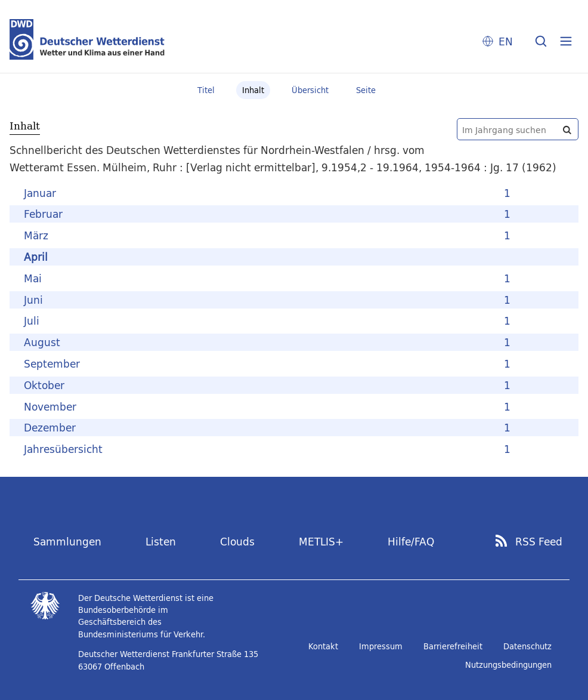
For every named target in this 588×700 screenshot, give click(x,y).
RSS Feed (539, 542)
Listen (161, 542)
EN (506, 41)
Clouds (237, 542)
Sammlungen (67, 542)
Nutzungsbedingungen (508, 665)
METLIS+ (321, 542)
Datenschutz (527, 646)
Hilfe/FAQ (411, 542)
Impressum (381, 646)
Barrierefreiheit (453, 646)
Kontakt (323, 646)
